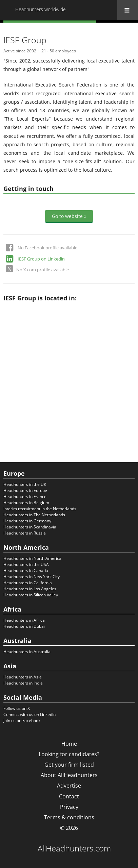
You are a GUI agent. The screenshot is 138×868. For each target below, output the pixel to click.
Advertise (69, 786)
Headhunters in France (25, 497)
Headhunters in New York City (32, 577)
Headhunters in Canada (26, 571)
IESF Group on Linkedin (41, 259)
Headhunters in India (23, 683)
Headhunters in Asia (23, 677)
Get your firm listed (69, 765)
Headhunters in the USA (26, 564)
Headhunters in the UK (25, 484)
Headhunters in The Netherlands (34, 515)
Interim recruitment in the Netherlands (40, 509)
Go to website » (69, 216)
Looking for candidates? (69, 754)
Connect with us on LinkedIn (29, 714)
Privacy (69, 807)
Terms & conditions (69, 817)
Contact (69, 796)
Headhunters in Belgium (26, 503)
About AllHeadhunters (69, 775)
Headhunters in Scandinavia (30, 527)
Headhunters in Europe (25, 490)
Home (69, 744)
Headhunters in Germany (27, 521)
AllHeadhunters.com (74, 848)
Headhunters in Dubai (24, 626)
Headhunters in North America (32, 558)
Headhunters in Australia (27, 652)
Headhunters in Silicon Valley (31, 595)
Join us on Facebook (22, 721)
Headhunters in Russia (25, 533)
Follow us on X (17, 708)
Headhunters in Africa (24, 620)
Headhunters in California (28, 583)
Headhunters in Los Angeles (30, 589)
